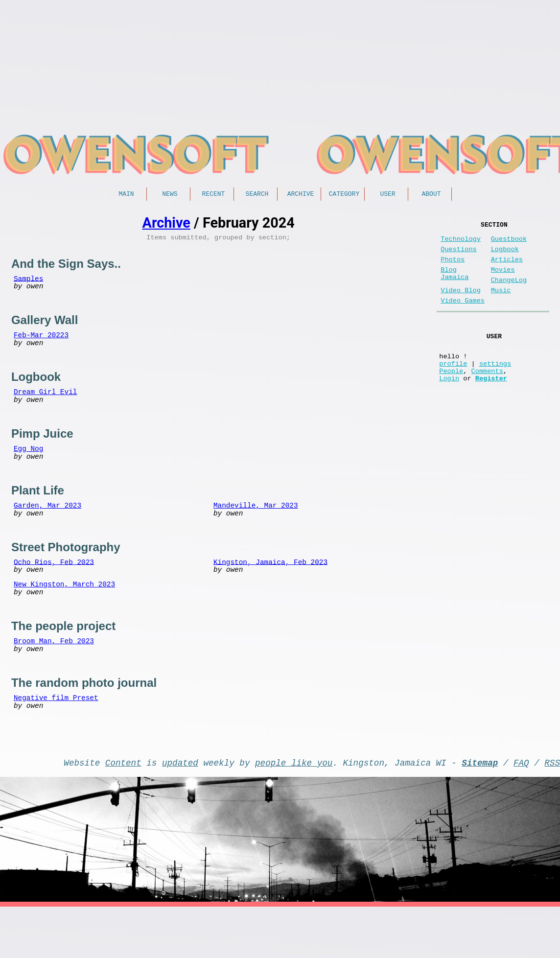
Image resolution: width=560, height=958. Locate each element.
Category (344, 195)
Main (126, 195)
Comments (487, 396)
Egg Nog (28, 468)
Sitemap (480, 812)
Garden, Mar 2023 (47, 529)
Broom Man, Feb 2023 (54, 678)
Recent (214, 195)
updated (180, 812)
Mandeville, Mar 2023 (256, 529)
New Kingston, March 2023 (64, 616)
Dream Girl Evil (46, 406)
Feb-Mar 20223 (41, 344)
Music (501, 304)
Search (257, 195)
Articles (507, 268)
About (431, 195)
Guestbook (509, 243)
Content (123, 812)
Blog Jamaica (455, 284)
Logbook (505, 255)
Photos (453, 268)
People (451, 396)
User (387, 195)
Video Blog (461, 304)
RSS (552, 812)
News (170, 195)
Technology (461, 243)
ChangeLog (509, 292)
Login (449, 406)
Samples (28, 283)
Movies (503, 280)
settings (495, 387)
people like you (294, 812)
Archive (301, 195)
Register (491, 406)
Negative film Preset (56, 739)
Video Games (463, 316)
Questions (458, 255)
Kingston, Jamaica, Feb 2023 (270, 591)
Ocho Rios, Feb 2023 (54, 591)
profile (453, 387)
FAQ (521, 812)
